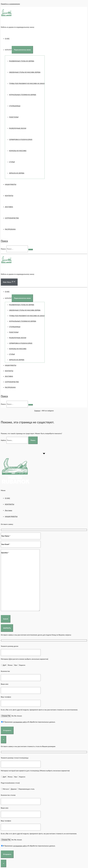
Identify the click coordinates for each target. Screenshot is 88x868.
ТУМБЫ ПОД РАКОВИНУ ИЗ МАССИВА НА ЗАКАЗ (27, 83)
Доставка (9, 207)
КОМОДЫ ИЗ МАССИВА (18, 151)
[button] (44, 490)
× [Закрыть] (4, 739)
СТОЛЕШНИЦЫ (15, 106)
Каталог (8, 50)
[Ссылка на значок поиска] (4, 241)
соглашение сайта (20, 722)
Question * (20, 580)
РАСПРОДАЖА (10, 229)
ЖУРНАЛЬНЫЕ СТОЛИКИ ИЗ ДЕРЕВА (23, 95)
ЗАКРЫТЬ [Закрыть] (7, 628)
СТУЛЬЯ (12, 162)
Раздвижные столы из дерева (22, 61)
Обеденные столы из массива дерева (25, 72)
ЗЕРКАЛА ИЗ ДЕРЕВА (17, 173)
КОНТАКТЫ (9, 196)
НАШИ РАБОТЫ (11, 184)
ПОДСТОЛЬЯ (14, 117)
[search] (17, 249)
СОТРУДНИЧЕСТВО (12, 218)
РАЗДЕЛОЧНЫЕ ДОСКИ (18, 128)
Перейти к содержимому (10, 4)
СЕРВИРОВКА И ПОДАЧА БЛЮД (21, 140)
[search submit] (31, 249)
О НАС (7, 39)
